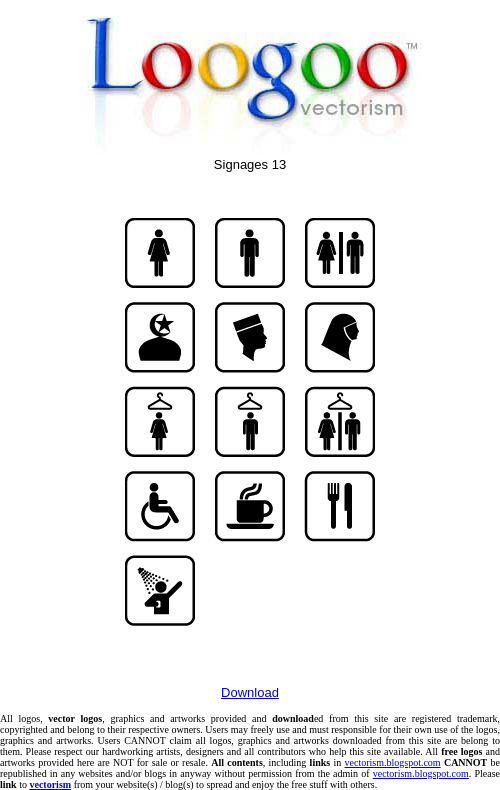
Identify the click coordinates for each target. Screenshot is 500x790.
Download (250, 692)
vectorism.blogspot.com (393, 762)
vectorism (50, 784)
